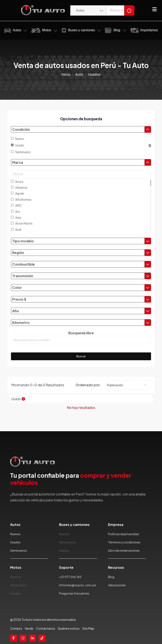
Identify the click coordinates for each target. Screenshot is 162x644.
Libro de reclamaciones (124, 550)
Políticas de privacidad (123, 534)
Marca (82, 162)
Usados (15, 542)
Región (82, 253)
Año (82, 311)
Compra (16, 628)
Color (82, 288)
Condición (82, 130)
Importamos (149, 30)
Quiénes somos (69, 628)
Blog (117, 30)
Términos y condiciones (124, 542)
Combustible (82, 264)
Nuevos (15, 534)
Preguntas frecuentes (74, 593)
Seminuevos (19, 550)
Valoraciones (117, 585)
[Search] (129, 11)
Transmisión (82, 276)
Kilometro (82, 323)
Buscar (81, 356)
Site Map (88, 628)
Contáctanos (46, 628)
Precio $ (82, 299)
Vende (29, 628)
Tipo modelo (82, 241)
